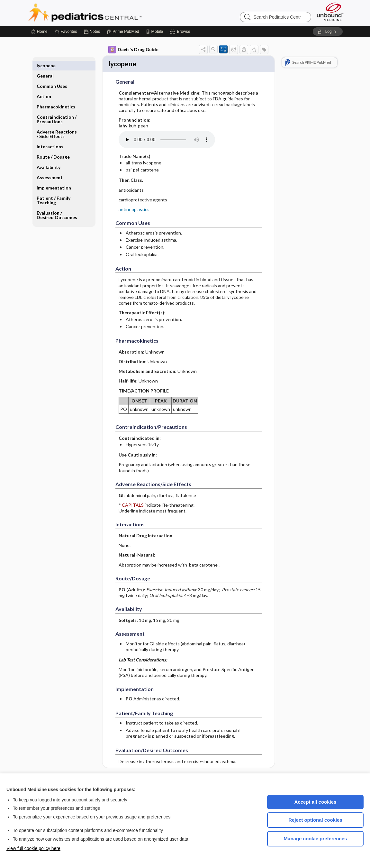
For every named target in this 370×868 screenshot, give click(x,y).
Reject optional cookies (315, 820)
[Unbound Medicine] (330, 12)
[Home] (39, 32)
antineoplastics (134, 210)
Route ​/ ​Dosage (53, 147)
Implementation (54, 177)
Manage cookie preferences (316, 839)
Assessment (50, 167)
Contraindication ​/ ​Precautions (57, 109)
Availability (49, 157)
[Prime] (123, 32)
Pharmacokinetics (56, 96)
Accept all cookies (316, 802)
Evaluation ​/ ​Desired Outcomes (57, 205)
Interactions (50, 136)
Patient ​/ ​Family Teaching (54, 190)
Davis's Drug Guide (133, 50)
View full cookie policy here (33, 848)
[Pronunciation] (167, 141)
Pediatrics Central (108, 13)
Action (44, 86)
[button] (181, 32)
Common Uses (52, 76)
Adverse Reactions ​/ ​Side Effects (57, 124)
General (45, 65)
